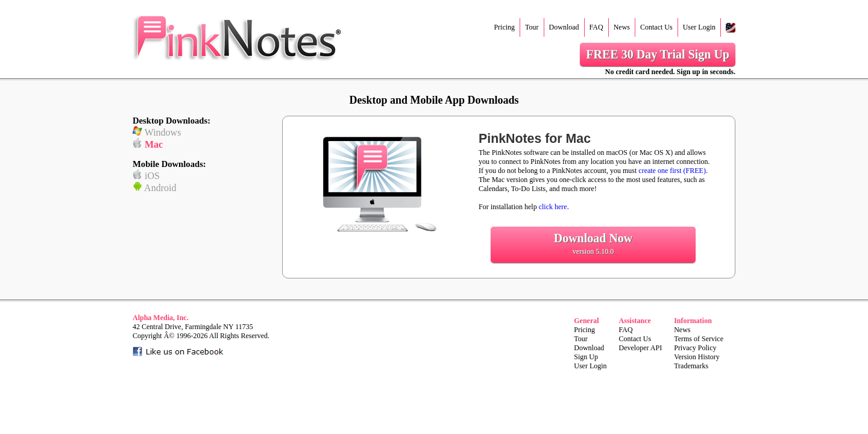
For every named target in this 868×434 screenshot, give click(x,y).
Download (564, 27)
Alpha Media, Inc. (161, 318)
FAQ (596, 27)
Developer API (641, 348)
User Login (699, 27)
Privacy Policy (695, 348)
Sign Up (586, 357)
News (622, 27)
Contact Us (656, 27)
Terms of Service (699, 339)
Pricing (504, 27)
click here (553, 207)
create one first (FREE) (672, 171)
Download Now (593, 244)
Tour (532, 27)
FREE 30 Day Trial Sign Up (658, 54)
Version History (697, 357)
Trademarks (691, 366)
